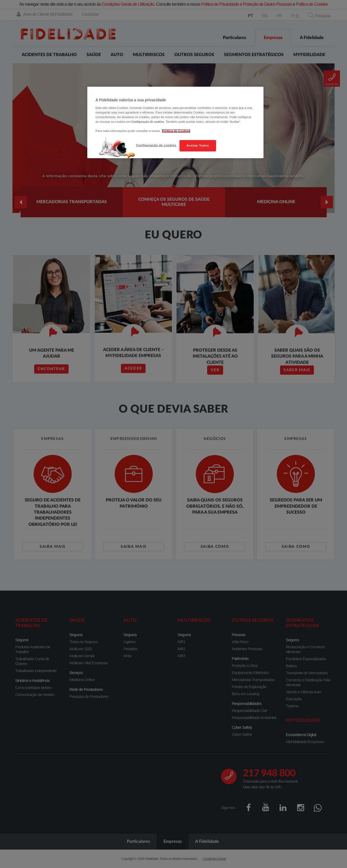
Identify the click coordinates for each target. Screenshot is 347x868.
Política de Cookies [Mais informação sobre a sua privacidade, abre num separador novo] (176, 131)
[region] (175, 122)
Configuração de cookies (156, 145)
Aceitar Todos (198, 145)
